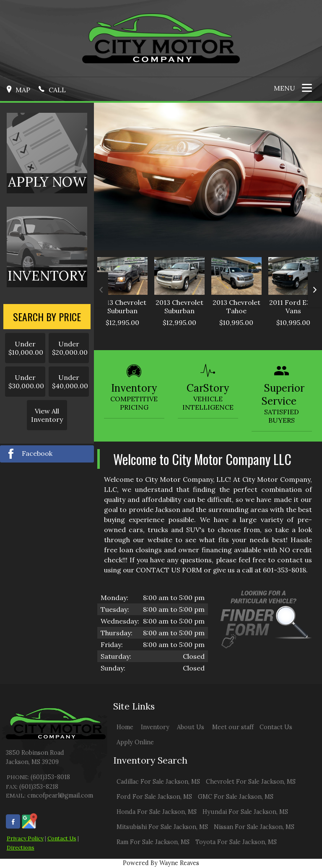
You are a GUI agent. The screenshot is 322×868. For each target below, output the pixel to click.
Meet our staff (233, 727)
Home (125, 727)
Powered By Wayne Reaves (161, 863)
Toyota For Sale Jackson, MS (236, 842)
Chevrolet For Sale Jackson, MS (251, 782)
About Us (191, 727)
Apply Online (135, 742)
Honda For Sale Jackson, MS (157, 812)
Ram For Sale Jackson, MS (153, 842)
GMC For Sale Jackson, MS (236, 797)
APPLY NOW (47, 182)
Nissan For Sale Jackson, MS (254, 827)
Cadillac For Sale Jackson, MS (158, 782)
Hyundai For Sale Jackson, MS (245, 812)
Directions (21, 848)
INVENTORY (47, 276)
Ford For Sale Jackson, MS (154, 797)
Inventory (155, 727)
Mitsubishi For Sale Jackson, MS (162, 827)
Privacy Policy (25, 838)
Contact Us (62, 838)
